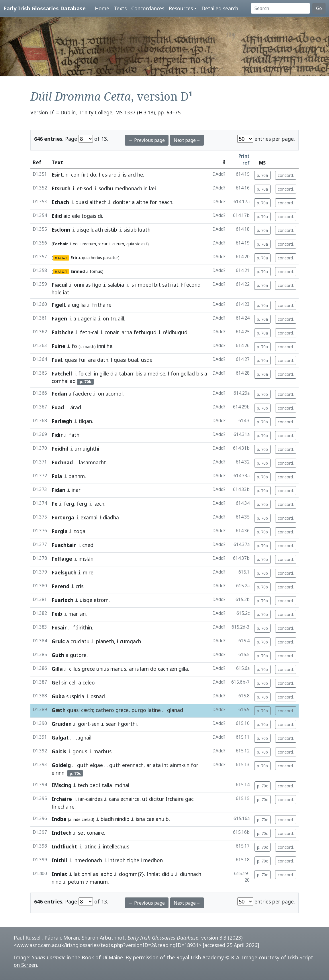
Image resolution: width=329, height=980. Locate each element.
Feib (57, 614)
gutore (78, 655)
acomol (114, 394)
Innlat (59, 874)
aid (67, 216)
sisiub (130, 230)
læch (99, 504)
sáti (167, 285)
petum (76, 882)
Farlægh (62, 421)
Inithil (59, 860)
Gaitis (59, 751)
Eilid (57, 216)
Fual (57, 360)
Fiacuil (60, 285)
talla (107, 785)
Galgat (60, 738)
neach (165, 202)
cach (163, 669)
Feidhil (60, 449)
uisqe (83, 230)
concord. (286, 175)
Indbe (59, 819)
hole (57, 292)
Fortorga (63, 517)
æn (173, 669)
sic (138, 244)
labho (106, 874)
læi (152, 188)
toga (80, 531)
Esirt (57, 175)
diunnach (191, 874)
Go (319, 8)
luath (97, 230)
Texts (120, 8)
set (82, 833)
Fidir (57, 435)
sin (83, 614)
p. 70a (262, 175)
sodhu (106, 188)
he (140, 175)
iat (175, 285)
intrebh (117, 860)
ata (157, 765)
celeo (89, 682)
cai (95, 332)
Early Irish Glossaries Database (45, 8)
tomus (96, 271)
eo (75, 244)
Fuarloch (62, 600)
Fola (57, 476)
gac (189, 799)
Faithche (63, 332)
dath (103, 360)
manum (99, 882)
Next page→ (187, 140)
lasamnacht (93, 462)
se (163, 373)
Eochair (60, 244)
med (153, 373)
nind (57, 882)
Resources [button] (181, 8)
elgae (96, 765)
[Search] (280, 8)
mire (88, 572)
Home (102, 8)
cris (80, 586)
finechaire (63, 807)
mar (73, 614)
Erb (74, 258)
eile (76, 216)
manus (118, 669)
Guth (58, 655)
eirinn (58, 773)
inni (101, 346)
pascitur (111, 258)
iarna (126, 332)
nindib (122, 819)
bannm (77, 476)
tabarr (127, 373)
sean (111, 724)
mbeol (145, 285)
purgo (139, 710)
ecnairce (130, 799)
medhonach (128, 188)
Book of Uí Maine (102, 957)
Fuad (58, 407)
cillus (75, 669)
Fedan (59, 394)
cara (114, 799)
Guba (58, 696)
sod (88, 188)
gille (104, 373)
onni (79, 285)
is (125, 175)
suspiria (75, 696)
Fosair (59, 627)
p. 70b (262, 394)
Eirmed (78, 271)
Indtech (62, 833)
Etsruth (61, 188)
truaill (117, 318)
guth (83, 765)
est (144, 244)
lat (77, 874)
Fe (55, 504)
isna (140, 819)
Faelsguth (64, 572)
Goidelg (61, 765)
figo (97, 285)
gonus (80, 751)
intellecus (116, 846)
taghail (83, 738)
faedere (82, 394)
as (88, 285)
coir (75, 175)
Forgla (60, 531)
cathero (105, 710)
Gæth (59, 710)
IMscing (61, 785)
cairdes (94, 799)
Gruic (58, 641)
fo (74, 346)
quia (130, 244)
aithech (98, 202)
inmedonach (88, 860)
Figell (58, 305)
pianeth (105, 641)
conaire (95, 833)
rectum (89, 244)
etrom (101, 600)
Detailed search (220, 8)
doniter (122, 202)
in (146, 188)
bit (157, 285)
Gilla (57, 669)
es (104, 175)
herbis (96, 258)
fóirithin (83, 627)
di (100, 216)
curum (118, 244)
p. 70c (263, 786)
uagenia (87, 318)
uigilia (79, 305)
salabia (116, 285)
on (106, 318)
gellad (188, 373)
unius (103, 669)
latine (154, 710)
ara (92, 360)
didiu (168, 874)
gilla (183, 669)
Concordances (148, 8)
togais (89, 216)
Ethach (60, 202)
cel (72, 682)
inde (77, 819)
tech (83, 785)
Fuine (58, 346)
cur (105, 244)
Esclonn (61, 230)
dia (114, 373)
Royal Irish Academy (200, 957)
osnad (98, 696)
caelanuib (158, 819)
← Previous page (147, 140)
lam (144, 669)
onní (86, 874)
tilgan (85, 421)
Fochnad (62, 462)
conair (112, 332)
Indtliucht (64, 846)
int (165, 765)
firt (85, 175)
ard (113, 175)
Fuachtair (64, 545)
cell (89, 373)
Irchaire (62, 799)
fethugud (145, 332)
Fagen (59, 318)
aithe (142, 202)
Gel (56, 682)
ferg (69, 504)
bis (139, 373)
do (93, 175)
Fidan (58, 490)
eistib (111, 230)
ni (68, 175)
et (79, 188)
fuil (83, 360)
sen (95, 724)
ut (145, 799)
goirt (84, 724)
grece (88, 669)
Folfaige (62, 559)
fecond (192, 285)
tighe (133, 860)
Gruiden (62, 724)
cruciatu (80, 641)
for (153, 202)
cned (88, 545)
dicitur (157, 799)
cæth (87, 710)
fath (74, 435)
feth (85, 332)
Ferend (60, 586)
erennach (133, 765)
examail (90, 517)
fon (175, 373)
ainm (176, 765)
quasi (82, 202)
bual (133, 360)
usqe (147, 360)
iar (81, 799)
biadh (107, 819)
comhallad (64, 381)
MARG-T (61, 258)
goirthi (129, 724)
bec (94, 785)
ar (131, 669)
